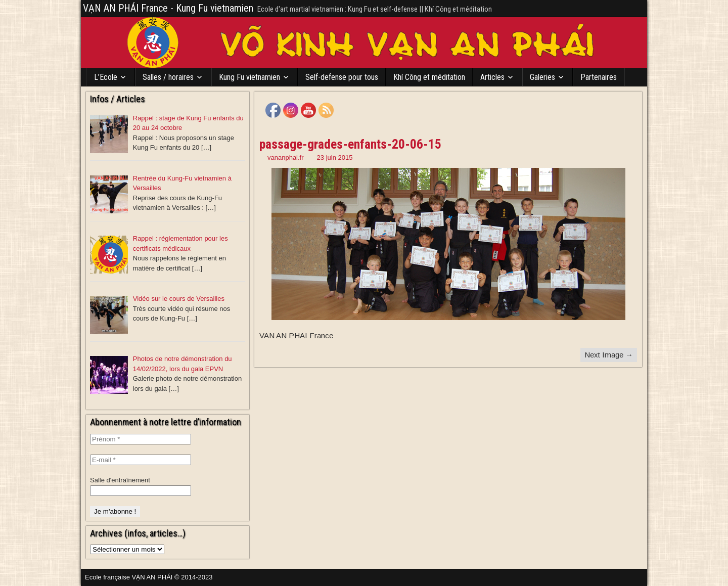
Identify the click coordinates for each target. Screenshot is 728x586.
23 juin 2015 (335, 157)
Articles (492, 77)
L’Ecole (106, 77)
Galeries (542, 77)
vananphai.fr (286, 157)
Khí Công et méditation (429, 77)
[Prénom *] (141, 439)
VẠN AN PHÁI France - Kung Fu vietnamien (168, 8)
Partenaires (599, 77)
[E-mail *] (141, 460)
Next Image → (609, 355)
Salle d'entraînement (120, 480)
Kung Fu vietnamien (249, 77)
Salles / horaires (168, 77)
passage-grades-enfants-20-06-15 (350, 144)
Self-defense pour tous (342, 77)
